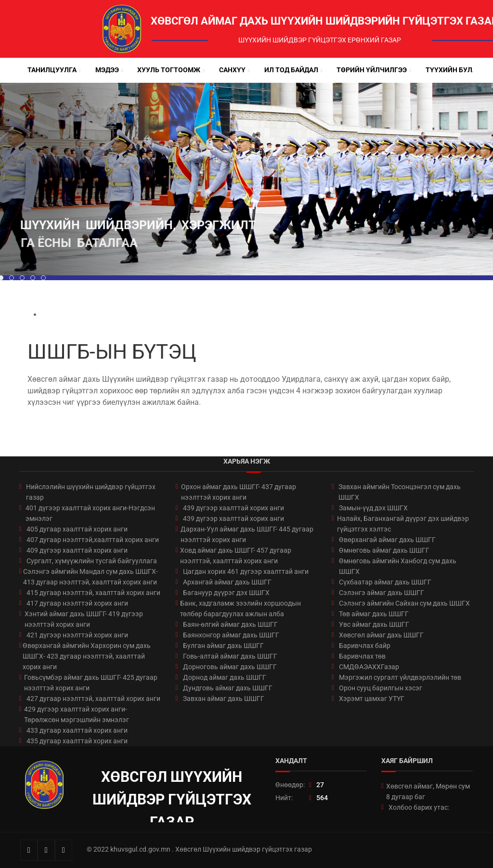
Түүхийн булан (454, 70)
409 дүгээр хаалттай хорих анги (77, 550)
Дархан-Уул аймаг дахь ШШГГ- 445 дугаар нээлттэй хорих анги (247, 534)
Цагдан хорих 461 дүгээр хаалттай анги (246, 571)
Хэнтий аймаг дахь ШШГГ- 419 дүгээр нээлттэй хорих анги (84, 619)
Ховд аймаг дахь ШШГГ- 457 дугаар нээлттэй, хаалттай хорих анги (236, 556)
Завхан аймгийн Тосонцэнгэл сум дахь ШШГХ (400, 492)
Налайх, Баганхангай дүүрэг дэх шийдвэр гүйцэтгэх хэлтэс (403, 524)
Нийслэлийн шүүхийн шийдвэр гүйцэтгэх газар (91, 492)
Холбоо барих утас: (419, 807)
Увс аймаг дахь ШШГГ (374, 624)
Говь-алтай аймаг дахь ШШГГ (230, 656)
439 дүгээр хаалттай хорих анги (234, 508)
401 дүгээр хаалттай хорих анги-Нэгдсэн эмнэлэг (90, 513)
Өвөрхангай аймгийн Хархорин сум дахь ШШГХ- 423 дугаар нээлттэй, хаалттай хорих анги (87, 656)
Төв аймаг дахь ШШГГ (374, 614)
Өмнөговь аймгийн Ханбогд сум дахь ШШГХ (398, 566)
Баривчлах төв (362, 656)
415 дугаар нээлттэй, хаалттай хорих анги (93, 593)
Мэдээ (107, 70)
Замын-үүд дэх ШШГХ (373, 508)
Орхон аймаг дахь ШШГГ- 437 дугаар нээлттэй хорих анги (239, 492)
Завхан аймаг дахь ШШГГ (224, 699)
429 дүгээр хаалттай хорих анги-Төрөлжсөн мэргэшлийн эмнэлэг (77, 714)
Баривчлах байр (365, 646)
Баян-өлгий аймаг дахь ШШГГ (230, 624)
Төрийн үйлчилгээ (372, 70)
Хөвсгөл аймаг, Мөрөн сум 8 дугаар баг (428, 791)
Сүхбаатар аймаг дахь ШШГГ (385, 582)
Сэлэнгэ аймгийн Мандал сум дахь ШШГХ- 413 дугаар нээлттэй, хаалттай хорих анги (91, 577)
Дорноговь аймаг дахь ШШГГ (230, 667)
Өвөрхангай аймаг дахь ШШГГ (387, 540)
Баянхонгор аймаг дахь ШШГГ (231, 635)
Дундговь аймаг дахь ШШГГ (228, 688)
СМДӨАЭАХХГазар (369, 667)
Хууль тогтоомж (169, 70)
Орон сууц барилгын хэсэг (381, 688)
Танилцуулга (52, 70)
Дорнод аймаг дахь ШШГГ (225, 677)
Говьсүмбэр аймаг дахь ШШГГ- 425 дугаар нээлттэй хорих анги (91, 683)
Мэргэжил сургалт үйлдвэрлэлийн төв (400, 677)
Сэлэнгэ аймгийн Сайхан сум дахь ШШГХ (404, 603)
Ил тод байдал (291, 70)
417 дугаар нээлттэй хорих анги (77, 603)
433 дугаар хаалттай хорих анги (77, 730)
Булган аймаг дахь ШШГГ (223, 646)
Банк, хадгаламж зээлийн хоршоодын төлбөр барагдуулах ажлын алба (240, 609)
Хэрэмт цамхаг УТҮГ (372, 699)
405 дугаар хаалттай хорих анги (77, 529)
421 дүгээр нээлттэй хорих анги (77, 635)
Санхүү (232, 70)
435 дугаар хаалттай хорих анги (77, 741)
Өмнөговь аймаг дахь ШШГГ (384, 550)
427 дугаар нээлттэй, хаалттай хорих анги (93, 699)
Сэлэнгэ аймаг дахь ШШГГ (382, 593)
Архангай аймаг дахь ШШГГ (227, 582)
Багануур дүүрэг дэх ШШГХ (226, 593)
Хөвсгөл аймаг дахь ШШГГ (381, 635)
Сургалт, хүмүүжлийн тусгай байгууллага (92, 561)
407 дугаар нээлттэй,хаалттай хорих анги (93, 540)
